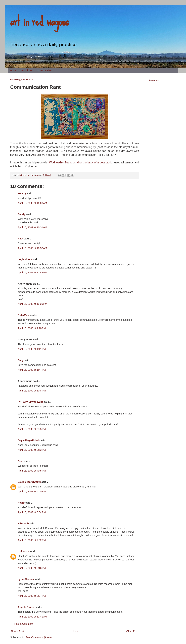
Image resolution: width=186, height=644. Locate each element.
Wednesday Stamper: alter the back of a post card (80, 162)
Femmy (22, 193)
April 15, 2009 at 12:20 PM (32, 304)
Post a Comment (24, 624)
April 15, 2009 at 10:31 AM (32, 227)
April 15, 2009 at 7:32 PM (32, 540)
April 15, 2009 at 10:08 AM (32, 203)
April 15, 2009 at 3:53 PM (32, 450)
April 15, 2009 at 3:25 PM (32, 429)
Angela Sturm (26, 607)
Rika (20, 239)
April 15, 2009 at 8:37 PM (32, 596)
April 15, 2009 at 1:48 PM (32, 391)
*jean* (21, 503)
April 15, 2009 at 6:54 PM (32, 512)
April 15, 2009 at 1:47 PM (32, 370)
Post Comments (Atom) (39, 637)
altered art (25, 175)
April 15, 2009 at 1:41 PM (32, 349)
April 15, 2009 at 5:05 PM (32, 491)
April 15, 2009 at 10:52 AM (32, 248)
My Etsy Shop (45, 70)
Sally (21, 360)
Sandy (21, 214)
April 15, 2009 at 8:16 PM (32, 568)
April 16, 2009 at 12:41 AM (32, 617)
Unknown (23, 551)
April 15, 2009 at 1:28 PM (32, 328)
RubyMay (23, 315)
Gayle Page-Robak (29, 440)
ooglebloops (25, 259)
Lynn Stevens (26, 579)
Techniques (27, 70)
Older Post (132, 631)
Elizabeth (23, 523)
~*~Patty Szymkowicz (31, 402)
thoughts (35, 175)
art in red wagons (39, 21)
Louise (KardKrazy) (29, 482)
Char (21, 461)
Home (13, 70)
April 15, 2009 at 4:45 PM (32, 471)
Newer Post (18, 631)
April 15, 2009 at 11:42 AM (32, 272)
